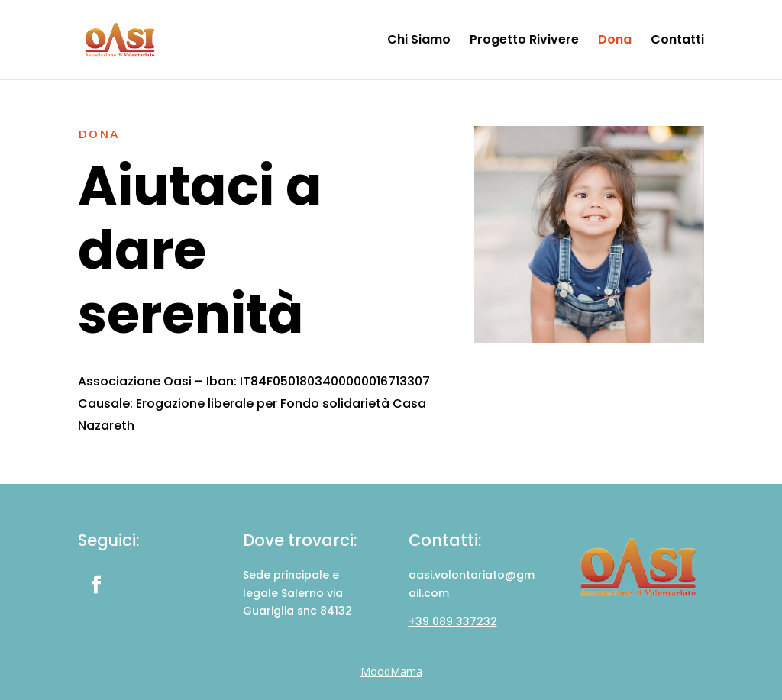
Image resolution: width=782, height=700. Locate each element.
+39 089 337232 (453, 621)
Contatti (677, 41)
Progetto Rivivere (524, 41)
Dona (615, 41)
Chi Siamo (419, 41)
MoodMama (391, 671)
